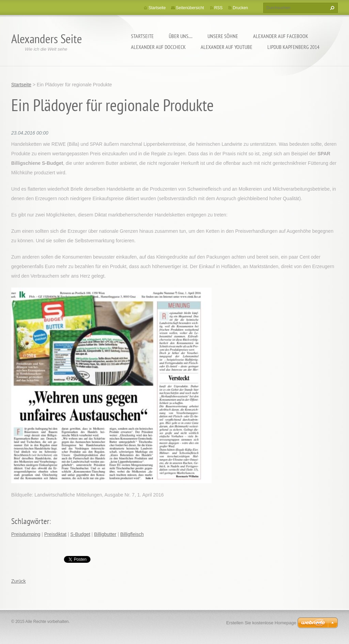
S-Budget (80, 534)
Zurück (19, 581)
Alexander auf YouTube (227, 47)
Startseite (142, 36)
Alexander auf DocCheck (158, 47)
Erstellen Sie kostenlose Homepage (261, 623)
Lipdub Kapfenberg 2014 (293, 47)
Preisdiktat (55, 534)
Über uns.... (181, 36)
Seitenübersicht (190, 8)
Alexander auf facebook (281, 36)
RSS (219, 8)
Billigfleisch (132, 534)
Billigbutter (105, 534)
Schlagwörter (30, 521)
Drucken (240, 8)
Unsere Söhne (223, 36)
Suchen (331, 8)
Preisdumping (26, 534)
